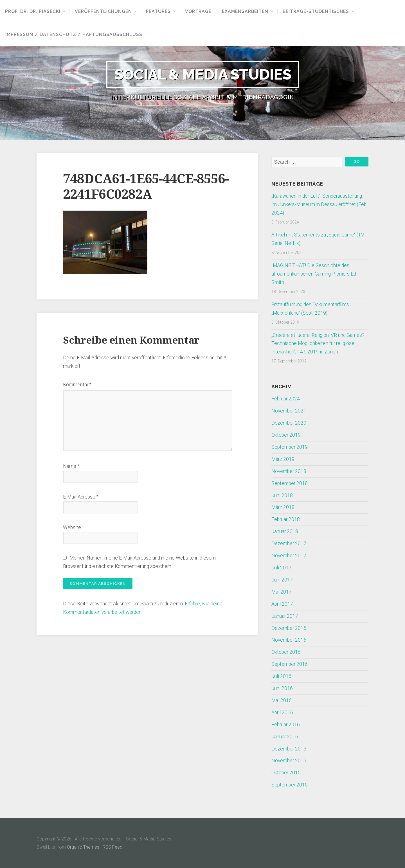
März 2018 (283, 507)
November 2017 (289, 556)
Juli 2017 (281, 568)
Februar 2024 (286, 399)
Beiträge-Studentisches (316, 12)
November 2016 (289, 640)
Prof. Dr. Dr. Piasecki (33, 12)
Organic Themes (83, 847)
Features (158, 12)
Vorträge (198, 12)
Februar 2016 (286, 725)
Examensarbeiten (245, 12)
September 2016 (290, 664)
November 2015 (289, 761)
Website (72, 527)
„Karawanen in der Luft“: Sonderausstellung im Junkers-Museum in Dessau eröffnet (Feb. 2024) (319, 204)
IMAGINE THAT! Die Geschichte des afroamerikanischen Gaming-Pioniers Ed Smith (314, 274)
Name (71, 466)
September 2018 (290, 483)
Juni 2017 (282, 580)
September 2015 (290, 785)
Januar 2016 (285, 737)
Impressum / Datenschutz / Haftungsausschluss (74, 35)
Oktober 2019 (286, 435)
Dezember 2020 (289, 423)
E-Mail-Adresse (81, 497)
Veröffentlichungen (103, 12)
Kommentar (77, 385)
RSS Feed (112, 847)
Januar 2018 (285, 531)
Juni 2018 (282, 495)
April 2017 (282, 604)
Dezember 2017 (289, 544)
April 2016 (282, 713)
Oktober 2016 (286, 652)
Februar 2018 (286, 519)
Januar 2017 (285, 616)
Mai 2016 (282, 700)
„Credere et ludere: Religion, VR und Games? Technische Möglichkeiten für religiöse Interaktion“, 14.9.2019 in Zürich (318, 344)
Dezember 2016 (289, 628)
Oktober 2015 (286, 773)
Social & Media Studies (203, 74)
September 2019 (290, 447)
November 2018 (289, 471)
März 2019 (283, 459)
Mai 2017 (282, 592)
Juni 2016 (282, 688)
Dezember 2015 (289, 749)
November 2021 (289, 411)
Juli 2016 (281, 676)
